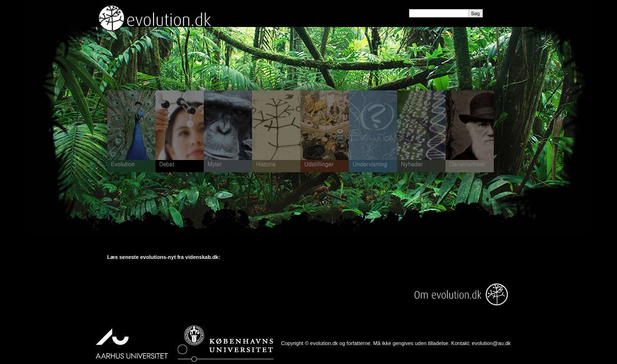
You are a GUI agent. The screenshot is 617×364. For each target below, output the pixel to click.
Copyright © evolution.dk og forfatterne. (327, 343)
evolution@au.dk (491, 343)
